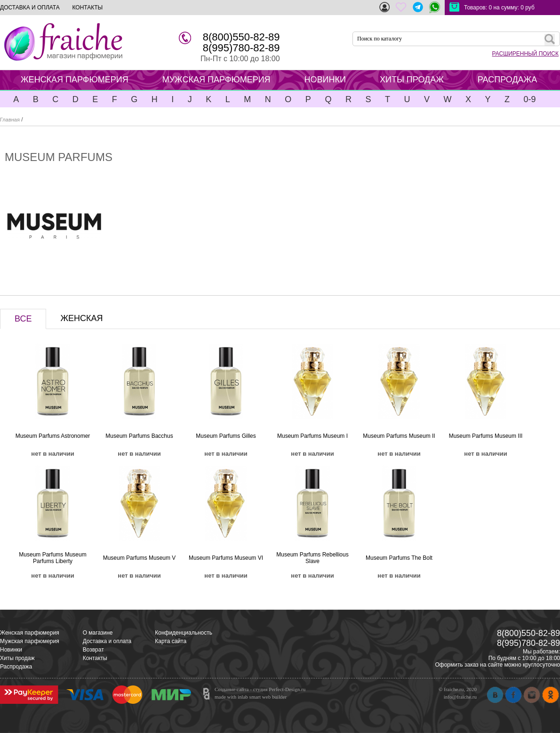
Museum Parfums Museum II (399, 436)
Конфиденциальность (184, 633)
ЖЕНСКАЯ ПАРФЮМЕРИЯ (75, 80)
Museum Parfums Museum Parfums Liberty (52, 558)
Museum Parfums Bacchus (139, 436)
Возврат (93, 650)
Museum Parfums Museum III (486, 436)
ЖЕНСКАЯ (81, 318)
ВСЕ (23, 319)
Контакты (95, 658)
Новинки (11, 650)
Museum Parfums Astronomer (53, 436)
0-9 (529, 99)
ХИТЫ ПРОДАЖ (412, 80)
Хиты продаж (17, 658)
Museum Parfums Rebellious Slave (312, 558)
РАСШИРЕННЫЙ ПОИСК (525, 54)
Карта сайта (171, 641)
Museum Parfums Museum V (140, 558)
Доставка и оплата (107, 641)
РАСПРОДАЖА (507, 80)
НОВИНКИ (325, 80)
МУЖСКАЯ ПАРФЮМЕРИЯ (216, 80)
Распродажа (16, 667)
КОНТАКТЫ (87, 8)
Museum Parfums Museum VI (226, 558)
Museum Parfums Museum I (312, 436)
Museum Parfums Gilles (226, 436)
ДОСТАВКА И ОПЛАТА (30, 8)
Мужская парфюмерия (30, 641)
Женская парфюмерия (30, 633)
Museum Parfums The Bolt (399, 558)
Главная (10, 120)
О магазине (98, 633)
